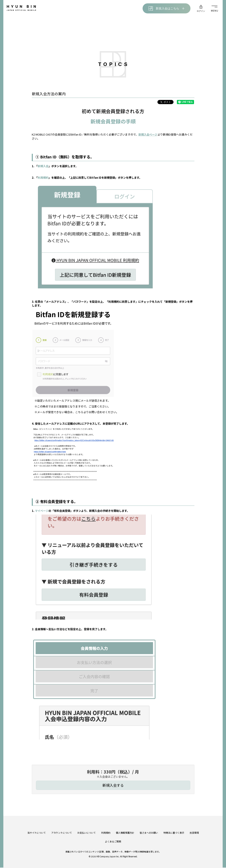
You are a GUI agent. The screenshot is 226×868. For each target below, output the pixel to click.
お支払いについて (87, 830)
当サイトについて (37, 830)
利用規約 (43, 178)
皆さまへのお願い (149, 830)
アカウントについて (62, 830)
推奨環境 (194, 830)
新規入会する (113, 786)
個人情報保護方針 (125, 830)
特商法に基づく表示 (174, 830)
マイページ (42, 511)
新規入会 (43, 166)
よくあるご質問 (113, 839)
